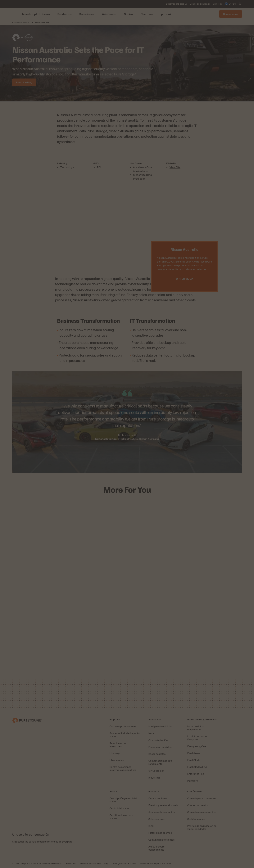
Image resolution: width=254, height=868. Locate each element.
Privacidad (71, 863)
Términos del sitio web (90, 863)
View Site (175, 167)
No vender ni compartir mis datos (156, 863)
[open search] (240, 4)
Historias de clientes (21, 22)
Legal (107, 863)
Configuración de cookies (125, 863)
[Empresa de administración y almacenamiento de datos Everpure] (27, 720)
